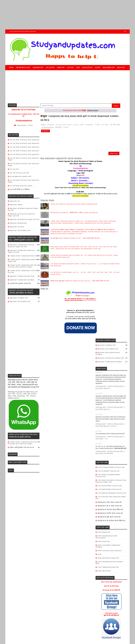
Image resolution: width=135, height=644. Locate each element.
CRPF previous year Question (110, 317)
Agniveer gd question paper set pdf (25, 221)
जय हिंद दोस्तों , (67, 194)
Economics (102, 450)
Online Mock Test (23, 69)
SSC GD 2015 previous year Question (25, 152)
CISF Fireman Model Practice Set (111, 233)
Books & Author (104, 439)
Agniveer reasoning (18, 224)
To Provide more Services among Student (68, 327)
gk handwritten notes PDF (21, 178)
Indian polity (103, 454)
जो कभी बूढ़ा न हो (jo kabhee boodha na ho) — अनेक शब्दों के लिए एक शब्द (116, 542)
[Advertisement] (63, 15)
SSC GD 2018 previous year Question (25, 155)
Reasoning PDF (109, 69)
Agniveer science (17, 228)
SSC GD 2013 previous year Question (25, 148)
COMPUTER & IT (104, 443)
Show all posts (80, 112)
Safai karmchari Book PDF (108, 324)
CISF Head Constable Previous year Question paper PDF (111, 247)
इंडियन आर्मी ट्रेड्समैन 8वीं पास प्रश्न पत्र (22, 448)
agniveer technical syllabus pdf (111, 124)
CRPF (78, 69)
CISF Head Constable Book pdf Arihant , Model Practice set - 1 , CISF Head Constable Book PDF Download (111, 578)
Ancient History (104, 428)
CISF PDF (70, 69)
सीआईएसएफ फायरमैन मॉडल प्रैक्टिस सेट (110, 275)
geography (102, 465)
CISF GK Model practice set (109, 237)
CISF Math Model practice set (110, 255)
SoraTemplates (21, 611)
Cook (100, 320)
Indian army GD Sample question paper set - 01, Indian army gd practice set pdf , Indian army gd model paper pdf (72, 267)
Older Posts (88, 155)
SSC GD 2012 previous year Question (25, 145)
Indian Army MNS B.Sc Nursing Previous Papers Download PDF (115, 492)
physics (101, 472)
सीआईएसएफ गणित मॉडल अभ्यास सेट (110, 268)
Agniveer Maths (16, 206)
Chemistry (102, 447)
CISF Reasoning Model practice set (112, 259)
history (101, 469)
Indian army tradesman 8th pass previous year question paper (23, 267)
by (68, 169)
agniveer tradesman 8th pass (22, 277)
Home (11, 69)
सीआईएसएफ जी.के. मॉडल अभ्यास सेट (110, 272)
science (101, 476)
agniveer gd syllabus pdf (20, 232)
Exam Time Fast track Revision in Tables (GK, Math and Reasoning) (68, 190)
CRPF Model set (104, 298)
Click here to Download (68, 188)
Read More (45, 132)
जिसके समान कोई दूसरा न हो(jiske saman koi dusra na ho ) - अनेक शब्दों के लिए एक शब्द (116, 599)
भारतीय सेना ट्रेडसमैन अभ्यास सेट (20, 285)
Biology (101, 436)
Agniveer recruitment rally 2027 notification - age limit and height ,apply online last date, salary (111, 185)
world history (103, 480)
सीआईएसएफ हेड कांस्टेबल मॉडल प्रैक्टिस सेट (111, 287)
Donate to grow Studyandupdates (67, 320)
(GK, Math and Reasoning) (67, 166)
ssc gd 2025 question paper (21, 187)
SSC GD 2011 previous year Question (25, 141)
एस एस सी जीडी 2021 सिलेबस (20, 190)
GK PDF (98, 69)
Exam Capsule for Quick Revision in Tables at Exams (68, 164)
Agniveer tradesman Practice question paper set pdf (21, 247)
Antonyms (102, 432)
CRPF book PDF (104, 307)
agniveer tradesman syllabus (22, 281)
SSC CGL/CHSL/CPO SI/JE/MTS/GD (111, 458)
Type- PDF (68, 176)
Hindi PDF (61, 69)
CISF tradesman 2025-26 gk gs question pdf (110, 200)
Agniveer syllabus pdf (19, 299)
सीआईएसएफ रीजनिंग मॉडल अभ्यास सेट (110, 279)
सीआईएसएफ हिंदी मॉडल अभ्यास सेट (109, 283)
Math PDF (121, 69)
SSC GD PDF (50, 69)
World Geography (104, 461)
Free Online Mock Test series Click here (23, 31)
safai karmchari (104, 337)
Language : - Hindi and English (67, 173)
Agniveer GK (15, 202)
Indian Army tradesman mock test (24, 257)
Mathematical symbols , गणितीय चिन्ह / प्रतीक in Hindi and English (115, 501)
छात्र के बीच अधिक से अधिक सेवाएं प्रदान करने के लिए (67, 329)
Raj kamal (42, 611)
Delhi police (88, 69)
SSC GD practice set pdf (20, 174)
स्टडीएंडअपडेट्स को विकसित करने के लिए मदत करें (67, 322)
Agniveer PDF (38, 69)
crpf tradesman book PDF (108, 333)
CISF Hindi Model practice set (110, 252)
